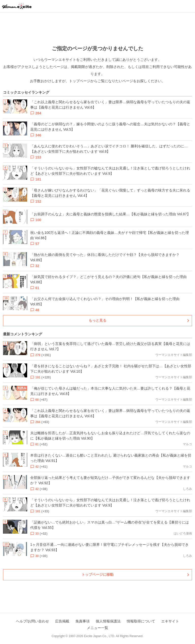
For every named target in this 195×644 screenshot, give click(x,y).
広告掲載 (62, 621)
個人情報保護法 (108, 621)
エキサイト (170, 621)
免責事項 (83, 621)
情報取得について (141, 621)
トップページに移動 (97, 575)
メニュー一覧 (97, 628)
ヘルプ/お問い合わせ (32, 621)
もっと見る (97, 320)
